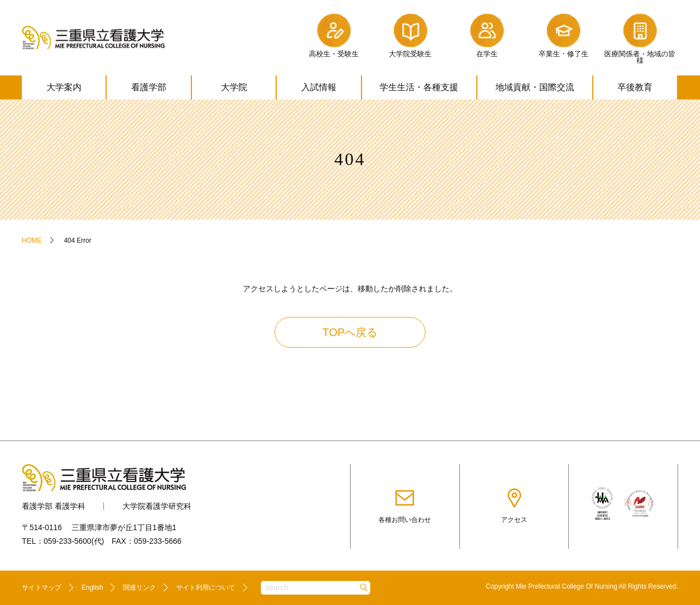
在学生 (487, 34)
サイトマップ (42, 588)
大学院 (234, 87)
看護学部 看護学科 (54, 506)
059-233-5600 (68, 541)
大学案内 (64, 87)
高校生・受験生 (334, 34)
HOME (32, 240)
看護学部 (149, 87)
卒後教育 (635, 87)
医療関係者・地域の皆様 (640, 38)
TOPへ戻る (350, 332)
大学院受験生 (410, 34)
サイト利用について (206, 588)
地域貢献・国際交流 (535, 87)
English (92, 588)
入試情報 (319, 87)
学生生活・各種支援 (419, 87)
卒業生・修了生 (564, 34)
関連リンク (139, 588)
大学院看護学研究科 (157, 506)
